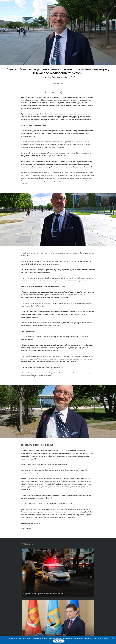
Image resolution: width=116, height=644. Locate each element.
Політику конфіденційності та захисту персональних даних (88, 638)
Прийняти (59, 641)
